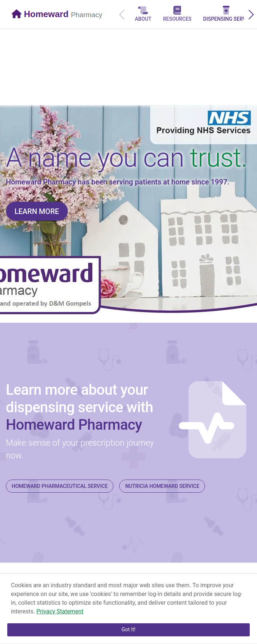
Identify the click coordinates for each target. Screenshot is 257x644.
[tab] (143, 14)
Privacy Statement (60, 611)
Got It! (128, 630)
